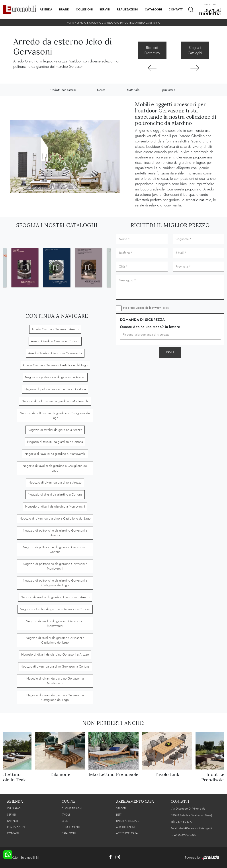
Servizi (105, 9)
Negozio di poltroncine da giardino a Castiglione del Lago (55, 415)
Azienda (46, 9)
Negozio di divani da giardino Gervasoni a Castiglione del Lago (55, 697)
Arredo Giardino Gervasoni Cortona (55, 341)
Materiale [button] (133, 90)
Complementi (71, 827)
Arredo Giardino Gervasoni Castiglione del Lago (55, 365)
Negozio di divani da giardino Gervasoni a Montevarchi (55, 681)
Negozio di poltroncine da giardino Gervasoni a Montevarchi (55, 566)
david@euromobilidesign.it (196, 828)
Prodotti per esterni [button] (63, 90)
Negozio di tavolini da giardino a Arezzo (55, 430)
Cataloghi (153, 9)
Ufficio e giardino (89, 23)
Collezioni (84, 9)
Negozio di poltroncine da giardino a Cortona (55, 389)
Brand (64, 9)
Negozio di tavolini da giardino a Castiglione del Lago (55, 468)
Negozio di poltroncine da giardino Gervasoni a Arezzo (55, 533)
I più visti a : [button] (169, 90)
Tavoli (66, 815)
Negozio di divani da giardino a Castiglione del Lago (55, 518)
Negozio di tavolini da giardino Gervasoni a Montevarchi (55, 623)
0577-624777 (184, 822)
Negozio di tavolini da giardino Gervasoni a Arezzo (55, 597)
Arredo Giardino (115, 23)
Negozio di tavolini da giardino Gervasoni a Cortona (55, 609)
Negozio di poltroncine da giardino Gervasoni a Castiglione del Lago (55, 583)
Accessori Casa (127, 833)
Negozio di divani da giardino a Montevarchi (55, 506)
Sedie (65, 821)
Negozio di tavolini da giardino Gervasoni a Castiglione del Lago (55, 640)
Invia (170, 352)
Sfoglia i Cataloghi (195, 50)
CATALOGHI (69, 833)
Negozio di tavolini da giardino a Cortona (55, 442)
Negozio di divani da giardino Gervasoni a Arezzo (55, 654)
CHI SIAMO (14, 808)
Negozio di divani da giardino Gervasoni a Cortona (55, 666)
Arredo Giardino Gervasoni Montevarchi (55, 353)
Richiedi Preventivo (152, 50)
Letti (119, 815)
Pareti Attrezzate (128, 821)
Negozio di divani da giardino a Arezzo (55, 482)
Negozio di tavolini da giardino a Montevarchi (55, 454)
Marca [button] (101, 90)
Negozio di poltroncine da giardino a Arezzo (55, 377)
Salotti (121, 808)
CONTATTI (13, 833)
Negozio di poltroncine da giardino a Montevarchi (55, 401)
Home (70, 23)
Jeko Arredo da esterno (145, 23)
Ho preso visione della (146, 308)
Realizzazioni (127, 9)
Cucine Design (72, 808)
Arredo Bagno (126, 827)
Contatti (176, 9)
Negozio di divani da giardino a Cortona (55, 494)
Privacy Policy (160, 308)
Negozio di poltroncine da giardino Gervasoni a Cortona (55, 549)
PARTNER (12, 821)
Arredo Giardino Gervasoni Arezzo (55, 329)
